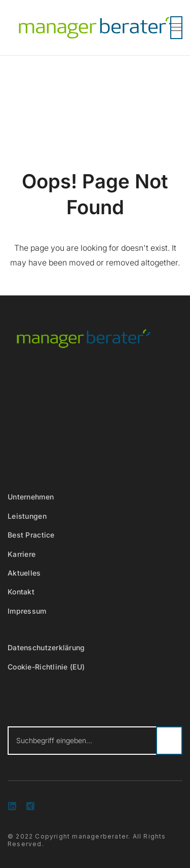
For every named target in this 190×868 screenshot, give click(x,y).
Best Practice (31, 535)
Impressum (27, 611)
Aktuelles (24, 573)
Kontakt (21, 592)
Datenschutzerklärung (46, 647)
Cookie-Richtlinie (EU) (46, 667)
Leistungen (27, 516)
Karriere (22, 554)
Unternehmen (31, 497)
